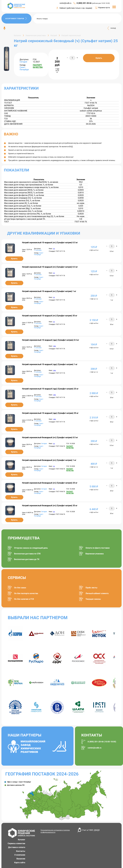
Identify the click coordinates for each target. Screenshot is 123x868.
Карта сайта (20, 863)
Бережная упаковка (95, 554)
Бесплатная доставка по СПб (27, 554)
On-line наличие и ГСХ (24, 599)
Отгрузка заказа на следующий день (31, 548)
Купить (99, 58)
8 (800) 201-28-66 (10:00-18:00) (102, 742)
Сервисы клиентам (16, 843)
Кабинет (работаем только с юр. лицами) (76, 8)
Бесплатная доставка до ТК (27, 559)
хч (54, 249)
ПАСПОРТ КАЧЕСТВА (38, 66)
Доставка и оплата (17, 847)
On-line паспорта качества (26, 593)
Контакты (21, 851)
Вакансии (21, 859)
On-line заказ (20, 588)
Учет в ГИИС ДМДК (91, 830)
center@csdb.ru (95, 748)
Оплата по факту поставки (98, 548)
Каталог (22, 840)
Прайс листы (91, 588)
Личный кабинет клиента (97, 593)
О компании (20, 855)
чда (54, 346)
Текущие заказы (93, 599)
